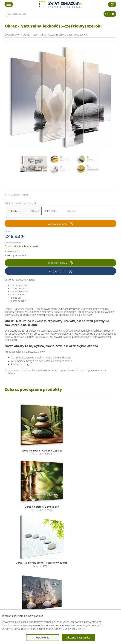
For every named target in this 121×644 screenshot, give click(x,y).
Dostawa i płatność (27, 573)
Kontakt (22, 580)
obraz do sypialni (20, 291)
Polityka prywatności (59, 569)
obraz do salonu (20, 288)
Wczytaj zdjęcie (58, 271)
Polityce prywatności (16, 629)
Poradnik (88, 565)
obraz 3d (16, 298)
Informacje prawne (59, 559)
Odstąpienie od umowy (60, 576)
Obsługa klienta (26, 559)
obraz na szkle (19, 301)
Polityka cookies (57, 573)
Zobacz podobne (58, 223)
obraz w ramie (19, 294)
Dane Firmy (23, 565)
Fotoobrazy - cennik (93, 569)
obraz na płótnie (20, 285)
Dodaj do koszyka (60, 263)
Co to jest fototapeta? (95, 573)
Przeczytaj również (94, 559)
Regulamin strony (57, 565)
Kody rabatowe (25, 576)
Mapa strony (90, 576)
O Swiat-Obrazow (26, 569)
